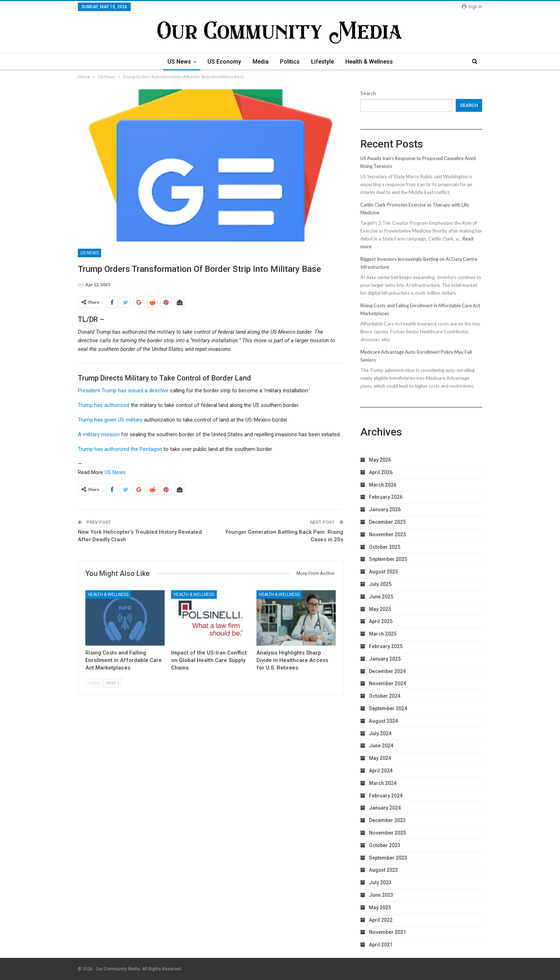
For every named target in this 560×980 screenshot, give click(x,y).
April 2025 (381, 621)
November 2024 (387, 683)
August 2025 (383, 572)
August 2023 (383, 870)
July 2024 (380, 733)
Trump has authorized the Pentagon (120, 449)
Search (368, 93)
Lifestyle (324, 62)
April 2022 (381, 920)
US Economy (222, 62)
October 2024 (385, 696)
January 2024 (385, 808)
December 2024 (387, 671)
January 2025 (385, 659)
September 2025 (388, 559)
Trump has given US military (110, 420)
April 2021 (381, 945)
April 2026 (381, 472)
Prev (94, 683)
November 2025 (387, 534)
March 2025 (383, 634)
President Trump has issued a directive (123, 390)
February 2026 (386, 497)
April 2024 (381, 771)
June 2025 (381, 597)
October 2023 (385, 845)
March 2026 (383, 485)
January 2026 (385, 509)
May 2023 (380, 907)
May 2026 (380, 460)
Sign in (472, 7)
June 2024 (381, 746)
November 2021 (387, 932)
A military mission (99, 434)
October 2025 (385, 547)
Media (260, 62)
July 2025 (380, 584)
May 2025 (380, 609)
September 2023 (388, 858)
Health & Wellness (372, 62)
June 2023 (381, 895)
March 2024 (383, 783)
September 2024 (388, 708)
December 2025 (387, 522)
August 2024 (383, 721)
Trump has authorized (104, 405)
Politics (290, 62)
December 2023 (387, 820)
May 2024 (380, 758)
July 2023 (380, 882)
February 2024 (386, 796)
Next (112, 683)
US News (176, 62)
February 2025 (386, 646)
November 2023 (387, 833)
